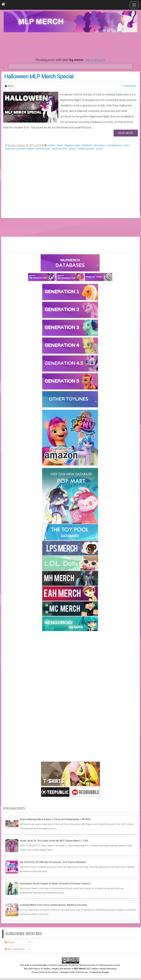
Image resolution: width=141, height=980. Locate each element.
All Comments (15, 949)
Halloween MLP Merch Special (39, 77)
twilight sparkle (86, 149)
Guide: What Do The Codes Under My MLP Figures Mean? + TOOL (54, 841)
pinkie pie (10, 149)
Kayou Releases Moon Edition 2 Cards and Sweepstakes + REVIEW (55, 819)
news (127, 145)
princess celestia (26, 149)
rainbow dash (43, 149)
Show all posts (96, 60)
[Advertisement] (70, 44)
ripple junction (60, 149)
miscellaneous (115, 145)
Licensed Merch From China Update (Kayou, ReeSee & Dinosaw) (53, 905)
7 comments (129, 86)
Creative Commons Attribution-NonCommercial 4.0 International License (85, 965)
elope (78, 145)
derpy (60, 145)
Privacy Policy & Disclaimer (45, 972)
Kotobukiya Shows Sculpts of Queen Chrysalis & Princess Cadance (55, 884)
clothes (52, 145)
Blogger (105, 972)
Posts (10, 942)
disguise (69, 145)
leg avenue (100, 145)
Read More (126, 133)
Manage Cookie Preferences (74, 972)
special (73, 149)
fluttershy (87, 145)
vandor (99, 149)
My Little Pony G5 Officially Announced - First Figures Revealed (53, 862)
